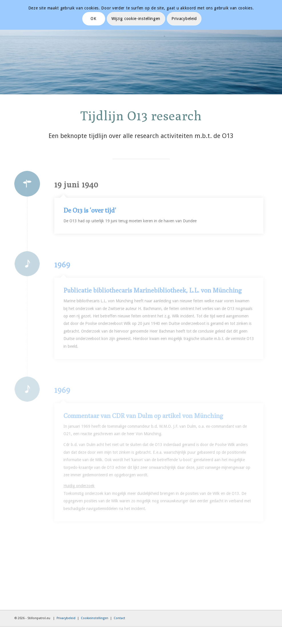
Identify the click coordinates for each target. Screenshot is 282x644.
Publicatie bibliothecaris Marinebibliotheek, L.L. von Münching (153, 290)
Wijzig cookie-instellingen (136, 19)
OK (93, 19)
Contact (119, 618)
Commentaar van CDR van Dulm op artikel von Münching (143, 416)
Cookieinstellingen (95, 618)
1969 (62, 265)
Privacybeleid (66, 618)
